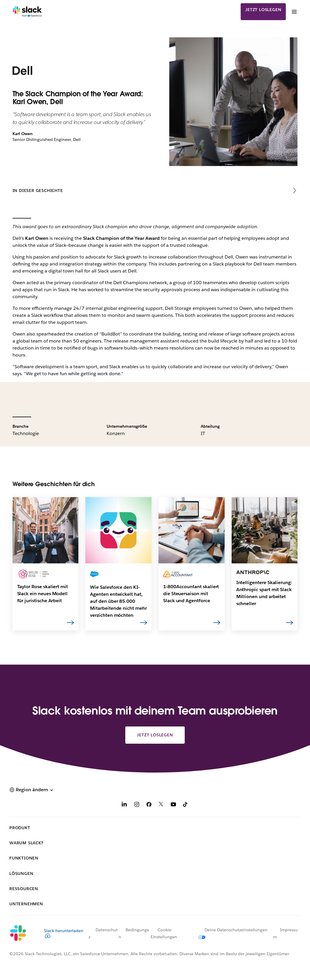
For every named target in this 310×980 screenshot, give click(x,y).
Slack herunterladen (64, 933)
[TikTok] (186, 805)
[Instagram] (137, 805)
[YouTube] (173, 805)
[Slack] (27, 12)
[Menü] (294, 12)
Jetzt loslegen (263, 10)
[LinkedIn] (124, 805)
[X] (161, 805)
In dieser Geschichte (38, 191)
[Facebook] (149, 805)
